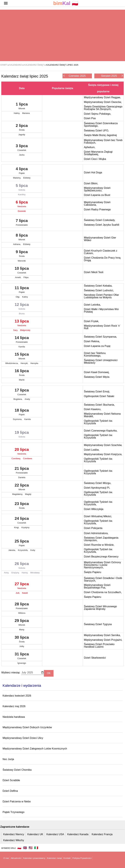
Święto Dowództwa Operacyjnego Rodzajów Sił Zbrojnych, (103, 108)
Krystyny (25, 527)
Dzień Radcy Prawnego (97, 209)
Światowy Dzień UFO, (96, 131)
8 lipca (22, 238)
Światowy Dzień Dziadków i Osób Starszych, (103, 579)
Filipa (26, 277)
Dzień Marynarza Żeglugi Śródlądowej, (98, 153)
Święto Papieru (93, 572)
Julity (22, 646)
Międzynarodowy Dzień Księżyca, (103, 454)
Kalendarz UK (35, 834)
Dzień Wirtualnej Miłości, (98, 516)
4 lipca (22, 171)
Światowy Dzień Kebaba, (98, 286)
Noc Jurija (8, 759)
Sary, (16, 330)
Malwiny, (17, 178)
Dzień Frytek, (91, 321)
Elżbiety (27, 178)
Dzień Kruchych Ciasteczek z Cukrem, (100, 252)
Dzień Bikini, (91, 183)
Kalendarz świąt (54, 858)
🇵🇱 (66, 3)
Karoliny (22, 195)
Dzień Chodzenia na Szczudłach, (103, 592)
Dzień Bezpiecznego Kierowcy (101, 557)
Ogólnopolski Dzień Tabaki (99, 396)
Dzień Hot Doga (93, 172)
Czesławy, (16, 458)
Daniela (22, 477)
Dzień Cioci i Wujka (95, 159)
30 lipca (22, 640)
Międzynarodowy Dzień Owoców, (103, 102)
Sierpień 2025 (112, 76)
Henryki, (25, 363)
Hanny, (25, 573)
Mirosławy (35, 573)
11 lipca (22, 290)
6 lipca (22, 205)
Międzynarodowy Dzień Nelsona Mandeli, (102, 415)
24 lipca (22, 521)
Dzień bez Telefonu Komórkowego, (95, 354)
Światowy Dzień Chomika (17, 770)
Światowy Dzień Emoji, (97, 392)
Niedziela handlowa (14, 717)
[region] (62, 35)
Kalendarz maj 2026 (14, 706)
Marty (22, 630)
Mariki (22, 380)
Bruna (22, 314)
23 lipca (22, 506)
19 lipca (22, 435)
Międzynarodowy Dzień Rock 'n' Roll (102, 327)
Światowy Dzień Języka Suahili (102, 225)
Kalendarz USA (55, 834)
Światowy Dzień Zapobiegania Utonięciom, (101, 539)
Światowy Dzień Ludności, (99, 290)
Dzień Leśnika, (92, 305)
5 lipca (22, 188)
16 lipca (22, 373)
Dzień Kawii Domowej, (97, 372)
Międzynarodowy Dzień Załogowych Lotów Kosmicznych (35, 749)
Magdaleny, (18, 494)
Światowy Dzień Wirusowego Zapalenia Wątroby (100, 608)
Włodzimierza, (12, 363)
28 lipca (22, 606)
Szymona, (18, 419)
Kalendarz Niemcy (14, 834)
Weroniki (22, 261)
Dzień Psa (90, 118)
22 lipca (22, 488)
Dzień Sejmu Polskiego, (97, 114)
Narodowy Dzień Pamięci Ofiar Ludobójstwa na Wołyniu (101, 296)
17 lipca (22, 393)
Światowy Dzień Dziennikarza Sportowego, (101, 125)
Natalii (25, 593)
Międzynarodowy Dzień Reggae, (102, 97)
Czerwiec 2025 (74, 76)
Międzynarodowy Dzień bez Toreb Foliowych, (103, 141)
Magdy (28, 494)
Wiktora (22, 613)
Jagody (22, 135)
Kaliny (25, 297)
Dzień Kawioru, (93, 409)
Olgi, (18, 297)
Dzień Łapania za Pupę (97, 346)
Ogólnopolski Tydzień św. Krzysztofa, (98, 503)
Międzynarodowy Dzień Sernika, (102, 635)
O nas (6, 858)
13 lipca (22, 324)
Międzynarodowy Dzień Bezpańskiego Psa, (97, 586)
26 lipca (22, 566)
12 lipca (22, 307)
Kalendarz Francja (102, 834)
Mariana (26, 113)
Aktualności (16, 858)
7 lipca (22, 223)
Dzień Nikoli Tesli (94, 272)
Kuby (33, 550)
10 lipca (22, 271)
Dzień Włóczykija (94, 509)
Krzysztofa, (23, 550)
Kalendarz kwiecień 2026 (17, 696)
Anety (27, 399)
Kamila (22, 347)
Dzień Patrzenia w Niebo (17, 801)
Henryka (34, 363)
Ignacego (22, 663)
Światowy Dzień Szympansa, (100, 337)
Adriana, (17, 244)
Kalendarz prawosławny (34, 858)
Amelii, (18, 277)
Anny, (7, 573)
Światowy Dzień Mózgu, (98, 483)
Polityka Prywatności (82, 858)
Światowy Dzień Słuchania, (99, 405)
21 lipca (22, 471)
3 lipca (22, 148)
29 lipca (22, 623)
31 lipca (22, 657)
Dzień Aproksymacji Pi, (97, 488)
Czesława (27, 458)
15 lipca (22, 357)
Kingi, (17, 527)
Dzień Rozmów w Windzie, (99, 545)
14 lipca (22, 340)
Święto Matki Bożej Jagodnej (100, 135)
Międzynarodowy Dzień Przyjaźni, (103, 640)
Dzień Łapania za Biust (97, 195)
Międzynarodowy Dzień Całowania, (97, 204)
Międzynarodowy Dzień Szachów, (103, 445)
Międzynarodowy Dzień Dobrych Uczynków (27, 727)
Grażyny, (16, 573)
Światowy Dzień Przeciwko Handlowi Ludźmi (99, 645)
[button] (6, 3)
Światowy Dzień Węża (97, 377)
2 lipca (22, 128)
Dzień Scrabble (11, 780)
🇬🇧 (25, 848)
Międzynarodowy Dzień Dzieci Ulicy (23, 738)
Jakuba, (12, 550)
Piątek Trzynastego (13, 812)
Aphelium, (90, 147)
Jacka (22, 155)
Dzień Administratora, (96, 533)
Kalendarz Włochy (14, 840)
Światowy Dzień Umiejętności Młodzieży (101, 361)
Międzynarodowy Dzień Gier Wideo (100, 239)
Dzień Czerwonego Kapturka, (101, 431)
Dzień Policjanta (93, 528)
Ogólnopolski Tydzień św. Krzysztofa (98, 422)
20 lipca (22, 452)
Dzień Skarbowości (95, 658)
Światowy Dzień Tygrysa (98, 624)
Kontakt (67, 858)
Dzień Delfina (10, 791)
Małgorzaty (25, 330)
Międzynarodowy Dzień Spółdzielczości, (97, 189)
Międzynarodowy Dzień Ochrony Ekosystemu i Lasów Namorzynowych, (102, 565)
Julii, (18, 593)
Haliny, (17, 113)
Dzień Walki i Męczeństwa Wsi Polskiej (101, 310)
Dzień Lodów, (92, 450)
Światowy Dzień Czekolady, (100, 220)
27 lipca (22, 586)
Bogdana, (18, 399)
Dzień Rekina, (92, 341)
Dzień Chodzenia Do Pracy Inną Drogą (102, 259)
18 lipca (22, 413)
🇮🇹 (36, 848)
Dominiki (22, 211)
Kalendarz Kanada (78, 834)
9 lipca (22, 254)
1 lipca (22, 107)
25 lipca (22, 544)
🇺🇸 (31, 848)
